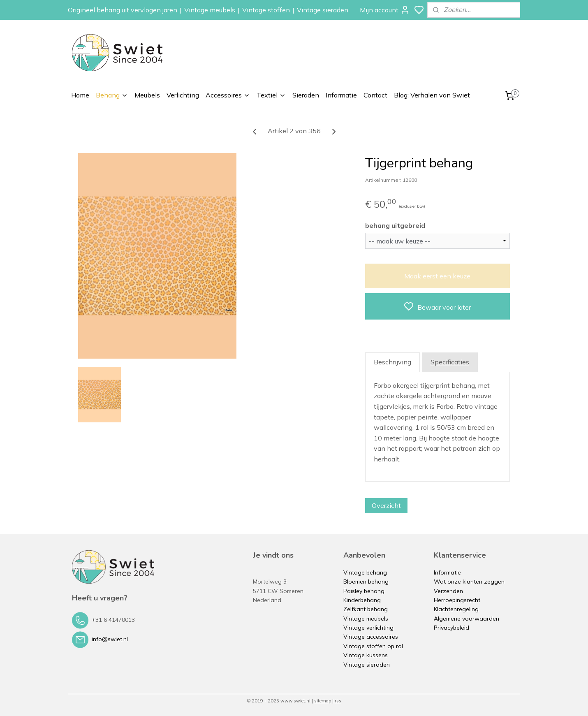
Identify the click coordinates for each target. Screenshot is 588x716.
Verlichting (183, 95)
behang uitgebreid (395, 225)
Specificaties (450, 362)
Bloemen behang (366, 582)
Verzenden (448, 591)
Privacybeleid (451, 628)
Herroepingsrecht (457, 600)
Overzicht (386, 505)
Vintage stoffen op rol (373, 646)
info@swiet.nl (110, 639)
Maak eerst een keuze (437, 276)
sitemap (323, 701)
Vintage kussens (366, 655)
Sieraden (306, 95)
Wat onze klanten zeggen (469, 582)
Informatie (341, 95)
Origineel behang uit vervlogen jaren (123, 10)
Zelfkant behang (366, 609)
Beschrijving (392, 362)
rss (338, 701)
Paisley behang (364, 591)
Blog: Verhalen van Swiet (432, 95)
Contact (375, 95)
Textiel (271, 95)
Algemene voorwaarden (466, 619)
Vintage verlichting (368, 628)
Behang (112, 95)
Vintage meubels (210, 10)
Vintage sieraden (323, 10)
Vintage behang (365, 572)
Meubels (147, 95)
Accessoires (228, 95)
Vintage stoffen (266, 10)
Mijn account (385, 10)
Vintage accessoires (371, 637)
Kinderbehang (362, 600)
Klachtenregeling (456, 609)
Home (80, 95)
